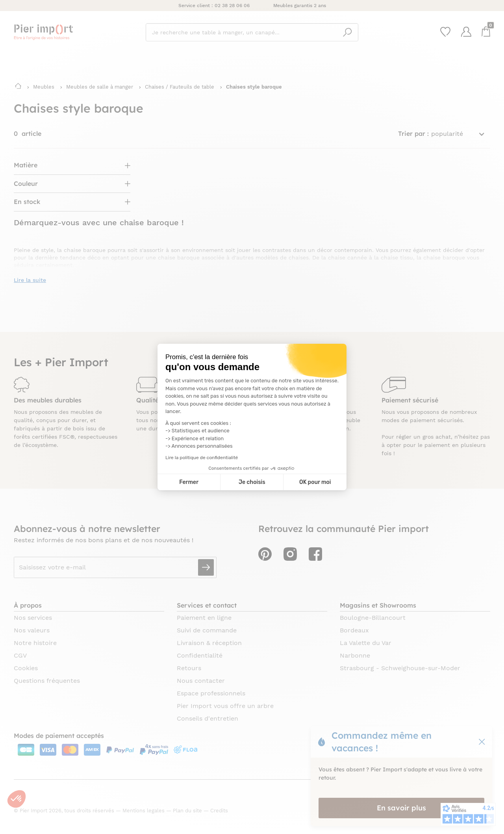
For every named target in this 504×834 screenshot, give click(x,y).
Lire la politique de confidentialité (202, 458)
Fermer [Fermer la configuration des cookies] (189, 482)
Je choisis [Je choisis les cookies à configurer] (252, 482)
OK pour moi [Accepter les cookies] (315, 482)
